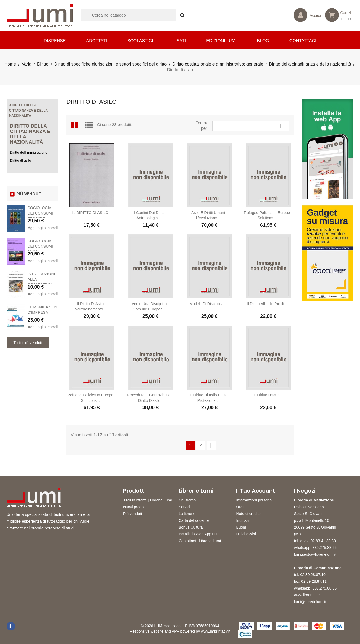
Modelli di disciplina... (208, 304)
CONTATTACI (303, 41)
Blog (263, 41)
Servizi (184, 507)
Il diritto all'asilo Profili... (267, 304)
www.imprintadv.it (216, 631)
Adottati (96, 41)
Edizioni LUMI (221, 41)
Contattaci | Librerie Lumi (200, 541)
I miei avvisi (246, 534)
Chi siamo (187, 500)
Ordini (241, 507)
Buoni (241, 527)
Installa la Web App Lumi (200, 534)
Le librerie (187, 514)
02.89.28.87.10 (313, 575)
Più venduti (133, 514)
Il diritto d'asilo (267, 395)
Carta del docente (194, 520)
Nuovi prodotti (135, 507)
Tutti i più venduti (28, 343)
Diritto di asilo (21, 161)
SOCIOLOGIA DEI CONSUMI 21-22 (40, 246)
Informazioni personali (255, 500)
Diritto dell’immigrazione (29, 152)
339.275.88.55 (325, 548)
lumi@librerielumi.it (310, 602)
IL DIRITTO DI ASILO (90, 213)
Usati (180, 41)
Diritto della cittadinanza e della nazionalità (30, 134)
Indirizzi (242, 520)
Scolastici (140, 41)
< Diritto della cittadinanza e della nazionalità (28, 110)
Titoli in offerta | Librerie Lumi (148, 500)
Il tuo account (256, 491)
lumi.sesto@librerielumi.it (315, 554)
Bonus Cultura (191, 527)
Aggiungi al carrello (43, 228)
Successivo (212, 445)
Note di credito (248, 514)
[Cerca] (135, 15)
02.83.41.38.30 (323, 541)
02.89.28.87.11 (314, 581)
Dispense (55, 41)
